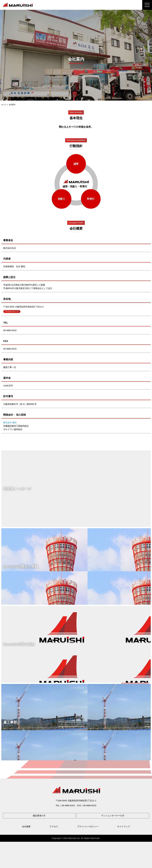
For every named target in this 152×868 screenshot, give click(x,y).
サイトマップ (124, 827)
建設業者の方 (39, 816)
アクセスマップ (12, 312)
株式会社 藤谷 (10, 423)
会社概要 (26, 827)
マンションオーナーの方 (113, 816)
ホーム (4, 105)
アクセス (54, 827)
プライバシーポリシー (88, 827)
